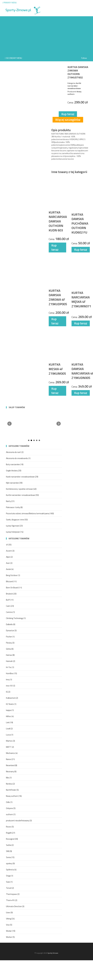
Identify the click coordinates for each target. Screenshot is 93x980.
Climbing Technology (16, 618)
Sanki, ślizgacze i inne (17, 520)
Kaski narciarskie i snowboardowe (22, 477)
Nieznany (11, 771)
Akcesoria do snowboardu (18, 458)
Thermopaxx (13, 894)
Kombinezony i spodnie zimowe (21, 489)
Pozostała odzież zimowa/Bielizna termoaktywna (30, 513)
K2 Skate (11, 704)
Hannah (11, 661)
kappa (10, 710)
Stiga (10, 876)
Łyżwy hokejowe (15, 532)
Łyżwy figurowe (14, 526)
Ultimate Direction (15, 906)
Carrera (10, 612)
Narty (10, 501)
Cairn (10, 606)
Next (59, 424)
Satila (10, 845)
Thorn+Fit (12, 900)
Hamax (10, 655)
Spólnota (11, 870)
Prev (9, 424)
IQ (8, 692)
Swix (9, 882)
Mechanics (12, 753)
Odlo (9, 802)
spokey (10, 863)
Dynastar (11, 630)
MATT (10, 747)
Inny (9, 680)
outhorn (11, 814)
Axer (9, 563)
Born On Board (14, 588)
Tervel (10, 888)
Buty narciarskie (15, 464)
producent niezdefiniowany (19, 821)
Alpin (9, 557)
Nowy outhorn (14, 796)
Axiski (10, 569)
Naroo (10, 759)
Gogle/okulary (14, 471)
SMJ (9, 851)
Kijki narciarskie (14, 483)
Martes (10, 741)
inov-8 (11, 686)
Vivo (9, 925)
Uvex (9, 912)
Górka (10, 649)
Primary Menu (9, 3)
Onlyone (11, 808)
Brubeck (11, 594)
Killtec (10, 716)
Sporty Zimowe (53, 953)
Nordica (10, 784)
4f (9, 545)
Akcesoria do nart (15, 452)
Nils (9, 778)
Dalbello (11, 624)
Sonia (10, 857)
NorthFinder (12, 790)
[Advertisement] (47, 35)
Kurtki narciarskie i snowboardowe (22, 495)
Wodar (11, 931)
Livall (9, 729)
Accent (10, 551)
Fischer (10, 637)
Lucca (10, 735)
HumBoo (11, 673)
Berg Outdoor (13, 575)
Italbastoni (12, 698)
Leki (9, 722)
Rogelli (11, 833)
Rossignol (12, 839)
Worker (10, 937)
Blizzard (11, 581)
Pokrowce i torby (14, 507)
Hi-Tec (10, 667)
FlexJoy (10, 643)
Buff (10, 600)
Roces (10, 827)
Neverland (12, 765)
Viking (10, 919)
